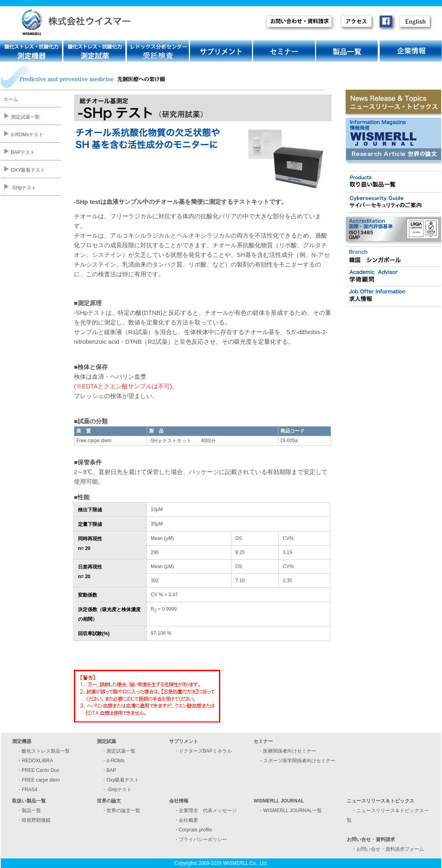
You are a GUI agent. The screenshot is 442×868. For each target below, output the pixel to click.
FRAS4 (30, 790)
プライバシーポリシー (203, 839)
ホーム (11, 99)
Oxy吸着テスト (123, 780)
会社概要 (188, 820)
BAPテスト (23, 152)
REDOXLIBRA (37, 761)
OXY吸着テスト (28, 170)
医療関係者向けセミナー (290, 751)
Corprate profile (195, 830)
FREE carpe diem (41, 780)
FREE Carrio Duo (40, 770)
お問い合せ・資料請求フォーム (390, 849)
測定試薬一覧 (25, 117)
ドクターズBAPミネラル (205, 751)
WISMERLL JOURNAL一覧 (293, 811)
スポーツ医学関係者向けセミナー (299, 761)
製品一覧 (31, 811)
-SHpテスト (24, 188)
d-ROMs (116, 761)
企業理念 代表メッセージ (208, 811)
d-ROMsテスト (27, 135)
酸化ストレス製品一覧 (46, 751)
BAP (111, 770)
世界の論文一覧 (123, 811)
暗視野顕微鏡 (36, 820)
